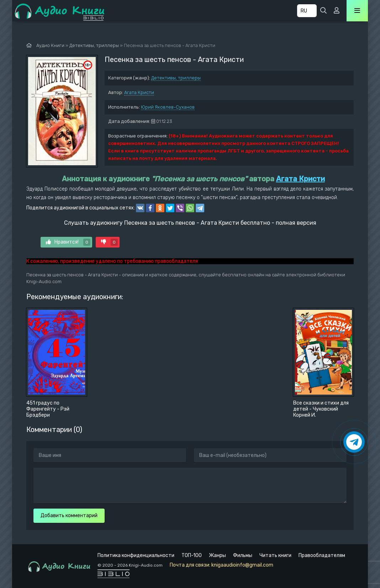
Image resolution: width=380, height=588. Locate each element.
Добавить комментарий (69, 516)
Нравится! (68, 242)
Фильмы (243, 555)
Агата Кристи (139, 92)
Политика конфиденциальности (136, 555)
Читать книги (275, 555)
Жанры (217, 555)
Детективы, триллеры (176, 78)
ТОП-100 (192, 555)
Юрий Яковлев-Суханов (168, 107)
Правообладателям (322, 555)
